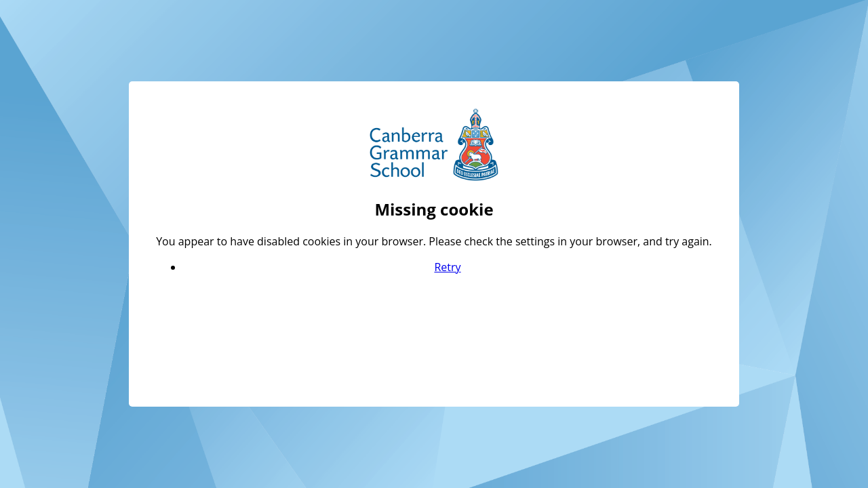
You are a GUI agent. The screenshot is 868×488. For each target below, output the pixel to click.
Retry (447, 267)
